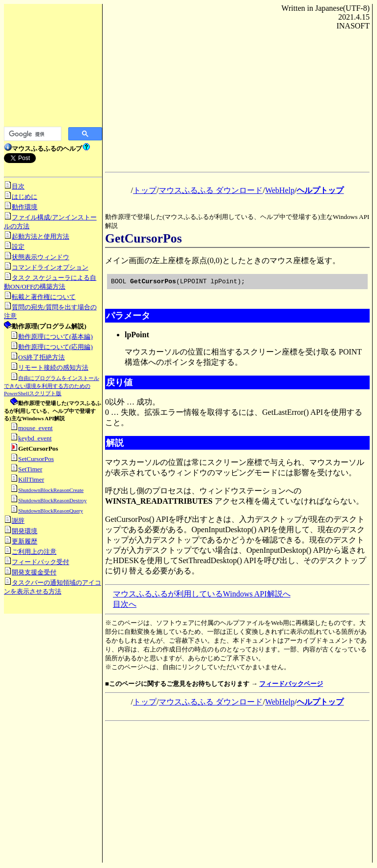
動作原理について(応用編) (55, 347)
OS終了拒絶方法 (41, 357)
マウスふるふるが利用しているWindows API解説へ (202, 595)
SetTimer (30, 469)
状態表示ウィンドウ (40, 257)
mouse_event (35, 428)
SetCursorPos (36, 459)
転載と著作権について (44, 297)
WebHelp (280, 190)
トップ (145, 190)
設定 (18, 247)
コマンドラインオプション (50, 267)
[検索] (32, 134)
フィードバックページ (291, 685)
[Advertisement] (53, 69)
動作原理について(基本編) (55, 337)
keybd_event (35, 438)
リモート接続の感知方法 (53, 367)
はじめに (25, 197)
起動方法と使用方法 (40, 236)
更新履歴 (25, 541)
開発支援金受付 (34, 572)
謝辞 (18, 521)
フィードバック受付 (40, 562)
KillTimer (31, 479)
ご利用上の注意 (34, 552)
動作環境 (25, 207)
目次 (18, 186)
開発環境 (25, 531)
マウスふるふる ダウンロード (211, 190)
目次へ (125, 606)
